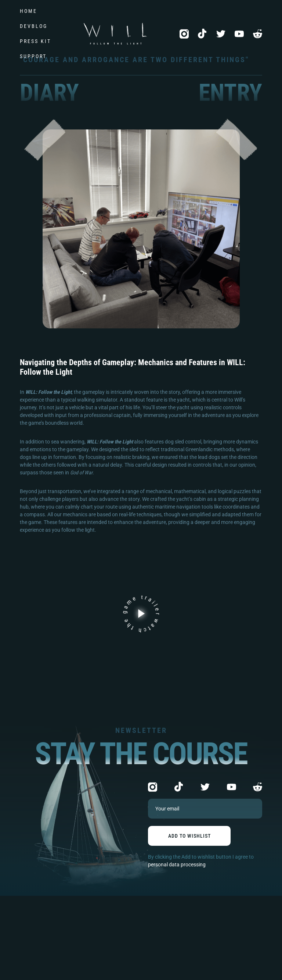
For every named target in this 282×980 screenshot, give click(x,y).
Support (33, 56)
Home (28, 11)
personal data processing (177, 865)
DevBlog (34, 26)
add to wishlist (189, 836)
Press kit (35, 41)
